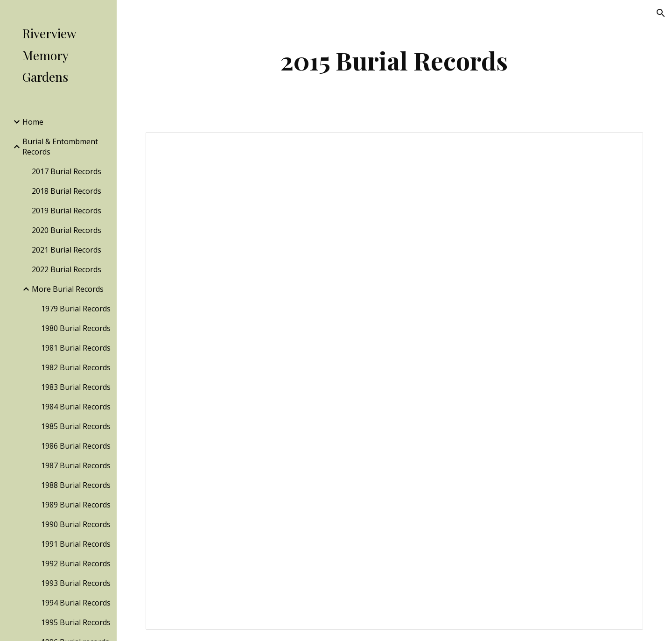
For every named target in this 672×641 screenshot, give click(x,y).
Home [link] (33, 122)
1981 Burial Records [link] (76, 348)
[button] (661, 13)
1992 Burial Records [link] (76, 564)
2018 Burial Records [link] (66, 191)
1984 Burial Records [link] (76, 407)
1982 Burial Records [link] (76, 367)
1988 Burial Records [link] (76, 485)
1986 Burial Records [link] (76, 446)
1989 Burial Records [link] (76, 505)
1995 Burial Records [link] (76, 622)
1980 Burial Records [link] (76, 328)
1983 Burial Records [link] (76, 387)
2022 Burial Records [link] (66, 269)
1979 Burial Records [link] (76, 309)
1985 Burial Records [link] (76, 426)
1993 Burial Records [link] (76, 583)
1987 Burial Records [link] (76, 465)
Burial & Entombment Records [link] (60, 147)
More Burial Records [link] (68, 289)
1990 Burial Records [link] (76, 524)
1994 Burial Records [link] (76, 603)
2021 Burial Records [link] (66, 250)
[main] (394, 60)
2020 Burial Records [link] (66, 230)
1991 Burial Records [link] (76, 544)
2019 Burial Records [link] (66, 211)
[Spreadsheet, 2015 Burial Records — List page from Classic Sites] (395, 381)
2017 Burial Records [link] (66, 171)
